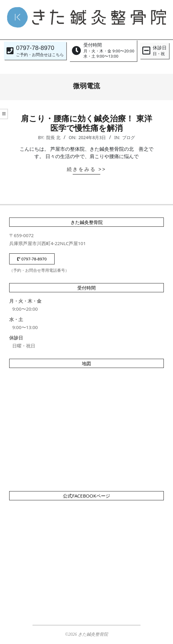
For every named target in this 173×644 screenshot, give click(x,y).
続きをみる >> (86, 169)
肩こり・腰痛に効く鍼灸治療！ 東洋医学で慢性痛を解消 (86, 123)
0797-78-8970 (32, 259)
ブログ (129, 137)
